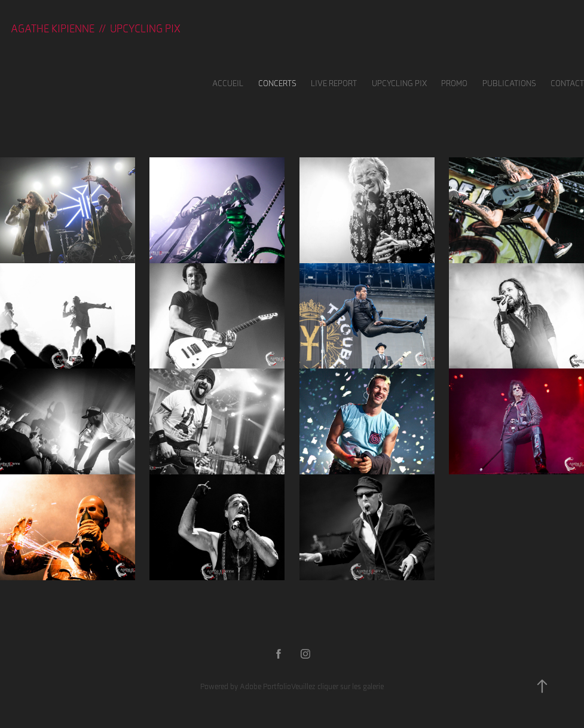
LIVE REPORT (334, 83)
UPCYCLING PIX (399, 83)
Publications (509, 83)
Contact (567, 83)
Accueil (228, 83)
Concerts (277, 83)
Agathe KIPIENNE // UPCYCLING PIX (96, 29)
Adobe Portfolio (265, 686)
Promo (454, 83)
